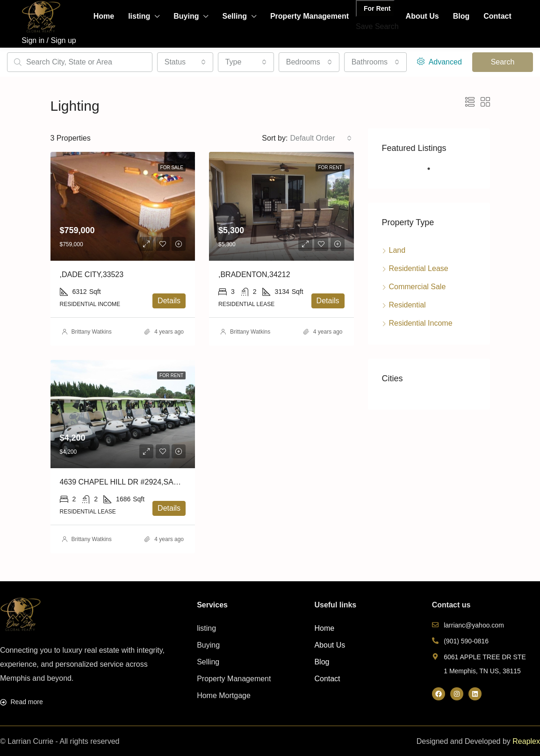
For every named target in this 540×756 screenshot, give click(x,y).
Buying (186, 16)
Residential (407, 305)
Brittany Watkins (92, 332)
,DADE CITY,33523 (92, 275)
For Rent (377, 8)
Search (503, 62)
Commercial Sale (418, 287)
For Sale (172, 168)
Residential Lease (419, 268)
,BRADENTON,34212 (254, 275)
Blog (461, 16)
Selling (234, 16)
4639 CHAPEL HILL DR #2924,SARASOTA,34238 (143, 482)
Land (397, 250)
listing (139, 16)
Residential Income (421, 323)
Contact (497, 16)
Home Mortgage (224, 695)
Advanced (439, 62)
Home (104, 16)
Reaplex (526, 741)
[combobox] (185, 62)
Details (169, 301)
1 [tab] (433, 172)
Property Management (310, 16)
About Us (422, 16)
